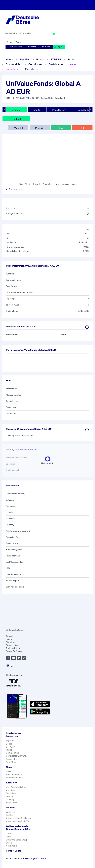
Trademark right (13, 648)
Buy (61, 128)
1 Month (37, 184)
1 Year (57, 184)
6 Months (47, 184)
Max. (74, 184)
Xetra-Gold (11, 846)
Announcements (14, 775)
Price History (59, 110)
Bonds (40, 59)
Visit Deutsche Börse (16, 787)
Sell (82, 128)
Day (21, 184)
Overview (17, 110)
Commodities (14, 64)
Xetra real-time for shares (18, 818)
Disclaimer (11, 642)
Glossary (10, 799)
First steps (31, 69)
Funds (71, 59)
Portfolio (46, 47)
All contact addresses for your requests (26, 859)
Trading (10, 796)
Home (9, 59)
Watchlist (32, 47)
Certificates (35, 64)
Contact (10, 42)
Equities (25, 59)
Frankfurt (16, 119)
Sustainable (56, 64)
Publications (12, 802)
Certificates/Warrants (16, 756)
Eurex (9, 843)
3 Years (66, 184)
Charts (37, 110)
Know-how (12, 69)
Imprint (9, 639)
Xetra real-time (15, 47)
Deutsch (20, 42)
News (73, 64)
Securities (11, 793)
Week (28, 184)
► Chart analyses (14, 189)
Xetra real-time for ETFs (18, 821)
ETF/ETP (56, 59)
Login (58, 47)
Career (9, 834)
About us (10, 790)
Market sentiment (14, 778)
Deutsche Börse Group (17, 840)
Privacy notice (12, 645)
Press (9, 837)
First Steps (11, 762)
